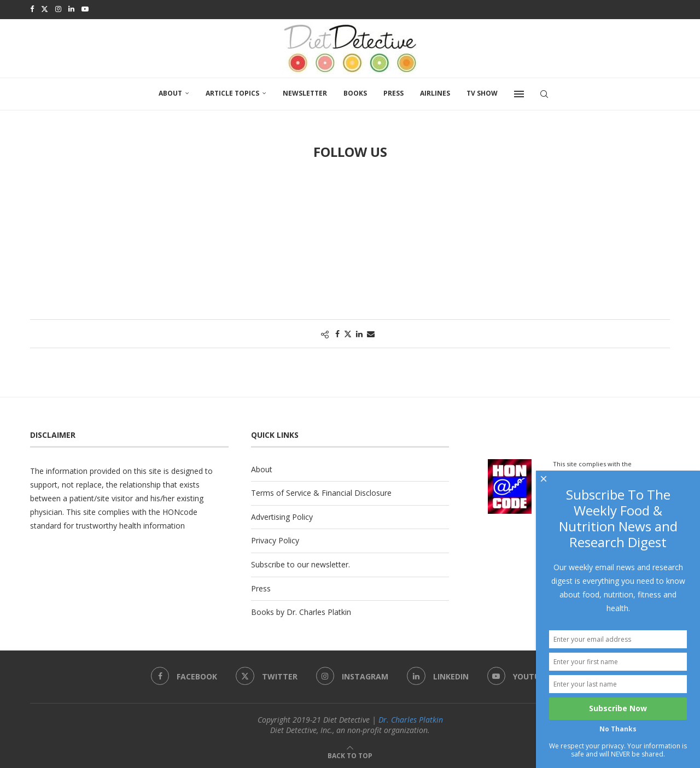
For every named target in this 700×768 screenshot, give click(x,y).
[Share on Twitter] (348, 332)
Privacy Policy (275, 539)
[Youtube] (85, 9)
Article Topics (232, 92)
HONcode (180, 510)
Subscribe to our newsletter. (301, 563)
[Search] (544, 92)
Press (393, 92)
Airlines (435, 92)
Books (355, 92)
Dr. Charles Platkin (411, 718)
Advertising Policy (282, 515)
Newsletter (305, 92)
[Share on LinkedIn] (359, 332)
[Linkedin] (71, 9)
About (170, 92)
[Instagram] (58, 9)
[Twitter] (45, 9)
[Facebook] (32, 9)
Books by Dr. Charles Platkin (301, 610)
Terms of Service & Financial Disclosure (321, 491)
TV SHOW (482, 92)
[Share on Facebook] (337, 332)
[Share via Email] (371, 332)
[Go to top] (350, 754)
